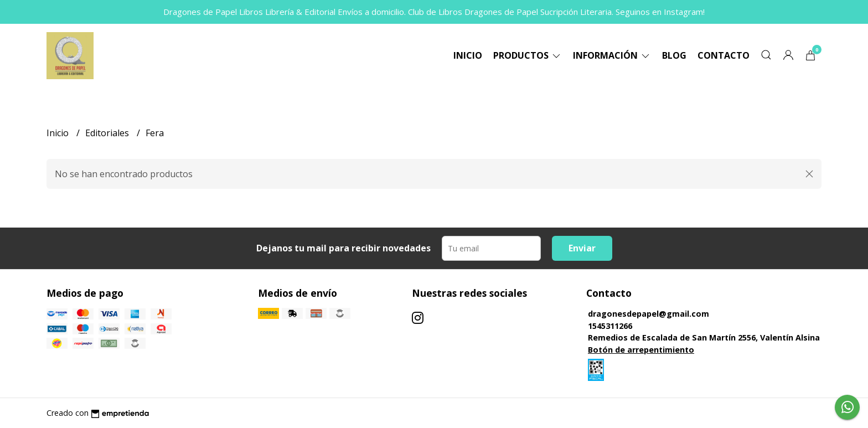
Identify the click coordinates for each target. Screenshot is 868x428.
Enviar (582, 248)
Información (612, 55)
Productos (528, 55)
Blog (674, 55)
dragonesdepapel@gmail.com (649, 314)
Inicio (468, 55)
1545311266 (610, 326)
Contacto (724, 55)
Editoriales (108, 133)
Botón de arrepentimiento (641, 350)
